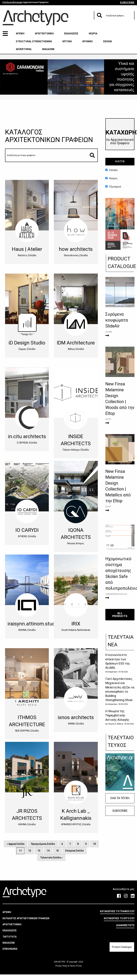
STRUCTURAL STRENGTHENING (34, 41)
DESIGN (107, 41)
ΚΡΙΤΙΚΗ (67, 41)
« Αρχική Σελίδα (16, 844)
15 (57, 851)
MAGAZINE (48, 49)
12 (30, 851)
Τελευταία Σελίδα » (51, 857)
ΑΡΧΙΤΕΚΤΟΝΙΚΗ (44, 34)
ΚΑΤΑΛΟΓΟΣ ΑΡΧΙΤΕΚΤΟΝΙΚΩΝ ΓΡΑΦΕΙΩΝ (26, 918)
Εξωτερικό (113, 187)
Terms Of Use (75, 966)
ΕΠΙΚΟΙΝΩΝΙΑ (10, 949)
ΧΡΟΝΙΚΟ (88, 41)
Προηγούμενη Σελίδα (43, 844)
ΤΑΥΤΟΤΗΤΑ (10, 937)
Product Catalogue (122, 947)
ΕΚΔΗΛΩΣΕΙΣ (71, 34)
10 (94, 844)
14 (48, 851)
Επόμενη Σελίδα (74, 851)
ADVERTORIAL (24, 49)
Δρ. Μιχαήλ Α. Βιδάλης (114, 724)
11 (20, 851)
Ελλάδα (111, 170)
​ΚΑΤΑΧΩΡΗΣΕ (120, 137)
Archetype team (111, 672)
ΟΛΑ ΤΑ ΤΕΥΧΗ (120, 798)
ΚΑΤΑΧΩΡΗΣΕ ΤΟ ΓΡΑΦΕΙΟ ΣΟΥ (117, 911)
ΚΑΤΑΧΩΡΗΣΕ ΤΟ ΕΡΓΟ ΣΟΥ (119, 918)
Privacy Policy (62, 966)
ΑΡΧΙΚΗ (20, 34)
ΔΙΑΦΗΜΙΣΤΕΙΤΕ (125, 925)
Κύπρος (112, 178)
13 (39, 851)
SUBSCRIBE (127, 3)
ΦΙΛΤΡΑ (120, 161)
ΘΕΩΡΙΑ (93, 34)
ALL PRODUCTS (120, 615)
